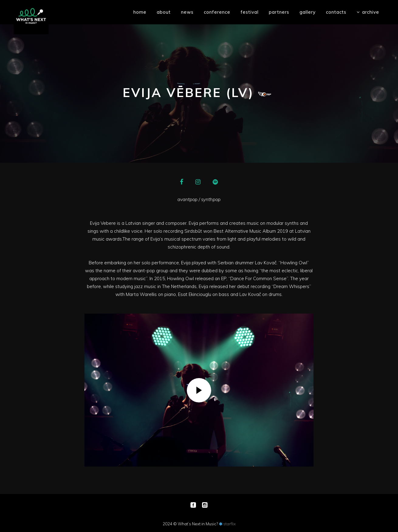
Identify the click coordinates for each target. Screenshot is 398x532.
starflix (230, 524)
